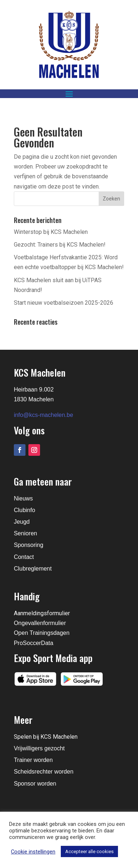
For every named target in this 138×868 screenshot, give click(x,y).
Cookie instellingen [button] (33, 852)
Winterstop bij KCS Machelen (51, 232)
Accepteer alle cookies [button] (89, 851)
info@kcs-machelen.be (44, 415)
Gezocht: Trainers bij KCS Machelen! (60, 245)
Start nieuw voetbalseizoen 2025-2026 (64, 303)
